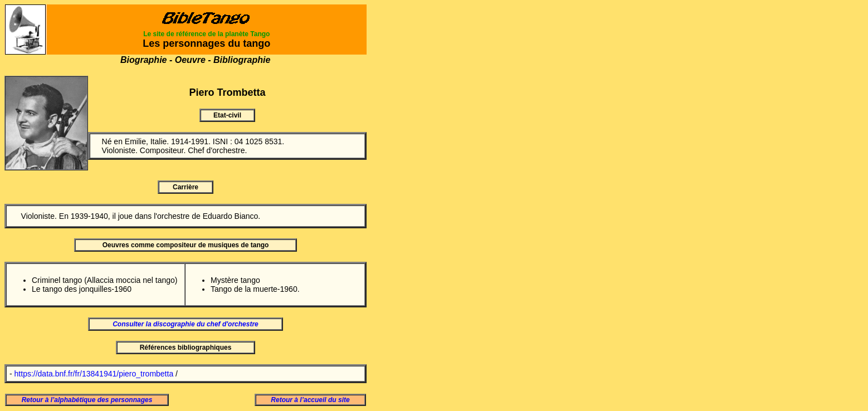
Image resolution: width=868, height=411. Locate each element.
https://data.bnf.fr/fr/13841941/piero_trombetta (94, 374)
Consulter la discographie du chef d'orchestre (186, 324)
